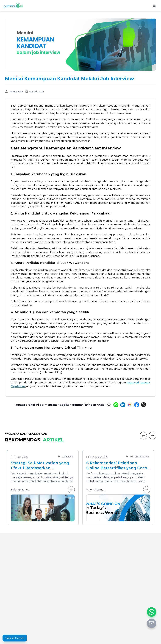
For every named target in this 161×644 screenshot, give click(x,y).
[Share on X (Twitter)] (144, 405)
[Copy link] (109, 405)
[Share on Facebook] (137, 405)
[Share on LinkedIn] (123, 405)
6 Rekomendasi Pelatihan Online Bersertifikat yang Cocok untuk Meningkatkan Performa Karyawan (118, 466)
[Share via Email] (130, 405)
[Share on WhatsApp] (116, 405)
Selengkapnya (43, 490)
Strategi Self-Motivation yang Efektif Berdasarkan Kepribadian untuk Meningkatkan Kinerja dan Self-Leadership (42, 466)
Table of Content (15, 638)
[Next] (152, 436)
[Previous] (143, 436)
